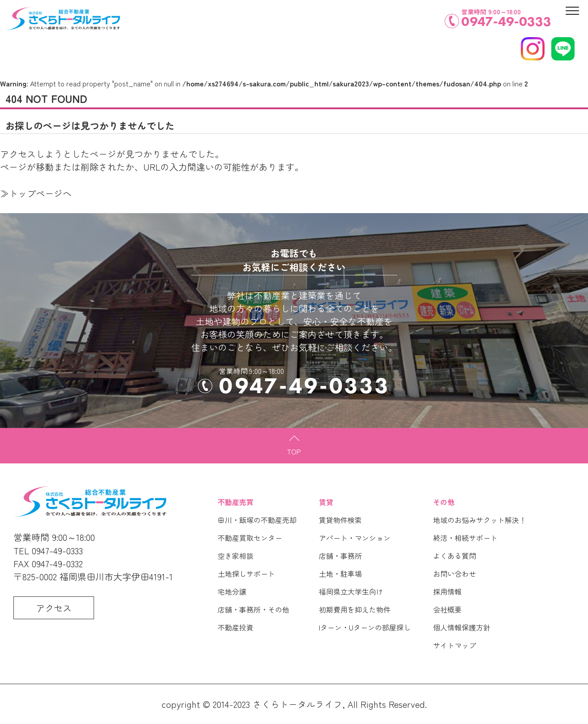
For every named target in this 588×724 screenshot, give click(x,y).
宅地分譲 (232, 591)
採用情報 (447, 591)
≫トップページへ (36, 193)
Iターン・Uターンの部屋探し (365, 627)
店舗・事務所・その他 (253, 609)
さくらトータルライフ (297, 704)
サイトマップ (455, 645)
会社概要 (447, 609)
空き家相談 (236, 556)
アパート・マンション (355, 538)
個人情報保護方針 (462, 627)
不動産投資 (236, 627)
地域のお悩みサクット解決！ (480, 520)
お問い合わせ (455, 574)
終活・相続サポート (465, 538)
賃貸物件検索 (340, 520)
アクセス (54, 608)
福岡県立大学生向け (351, 591)
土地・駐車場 (340, 574)
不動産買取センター (250, 538)
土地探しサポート (246, 574)
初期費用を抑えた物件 (355, 609)
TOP (294, 451)
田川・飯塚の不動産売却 (257, 520)
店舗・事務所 (340, 556)
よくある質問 (455, 556)
